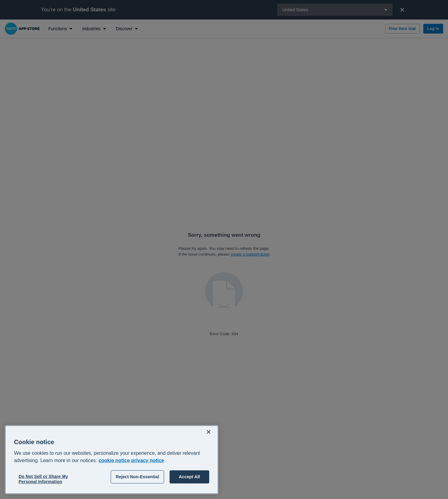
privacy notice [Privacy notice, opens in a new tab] (148, 460)
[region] (112, 460)
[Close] (209, 432)
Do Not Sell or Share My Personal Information (43, 479)
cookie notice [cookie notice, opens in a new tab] (114, 460)
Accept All (189, 477)
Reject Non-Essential (137, 477)
